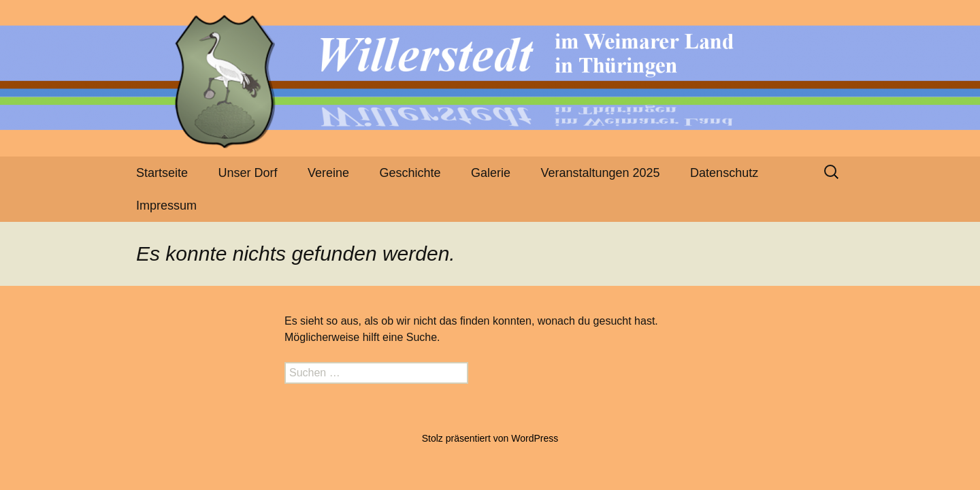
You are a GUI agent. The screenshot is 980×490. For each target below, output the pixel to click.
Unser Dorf (248, 173)
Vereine (328, 173)
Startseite (162, 173)
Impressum (166, 206)
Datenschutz (724, 173)
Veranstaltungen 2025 (600, 173)
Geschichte (410, 173)
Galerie (491, 173)
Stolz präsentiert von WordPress (490, 438)
